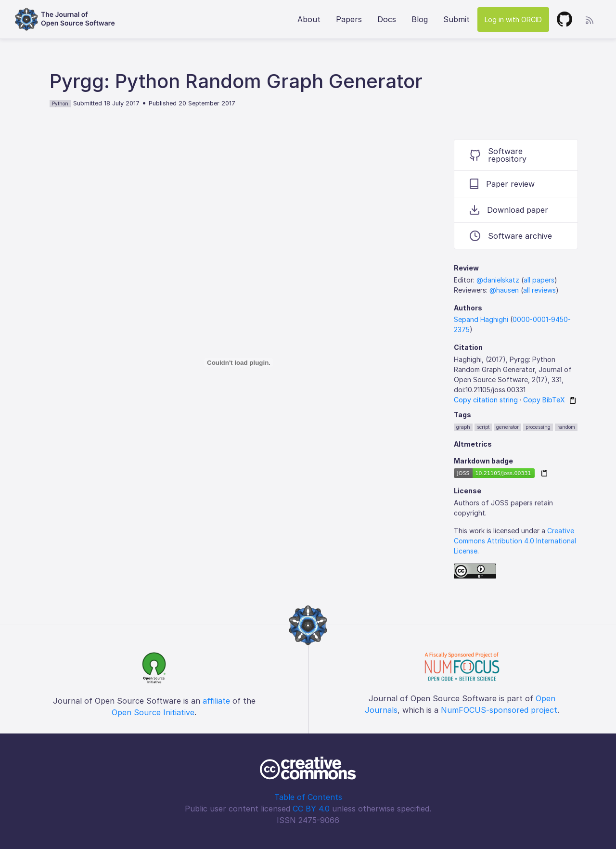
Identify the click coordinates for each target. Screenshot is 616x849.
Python (60, 103)
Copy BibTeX (544, 400)
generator (507, 427)
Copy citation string (486, 400)
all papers (539, 280)
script (483, 427)
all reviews (539, 290)
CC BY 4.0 (311, 809)
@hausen (504, 290)
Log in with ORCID (513, 19)
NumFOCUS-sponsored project (499, 710)
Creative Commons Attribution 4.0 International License (515, 541)
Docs (387, 19)
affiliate (216, 701)
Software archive (511, 236)
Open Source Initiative (153, 712)
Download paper (509, 210)
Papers (349, 19)
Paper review (502, 184)
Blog (420, 19)
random (566, 427)
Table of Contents (308, 797)
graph (463, 427)
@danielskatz (498, 280)
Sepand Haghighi (481, 319)
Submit (456, 19)
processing (538, 427)
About (309, 19)
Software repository (498, 155)
